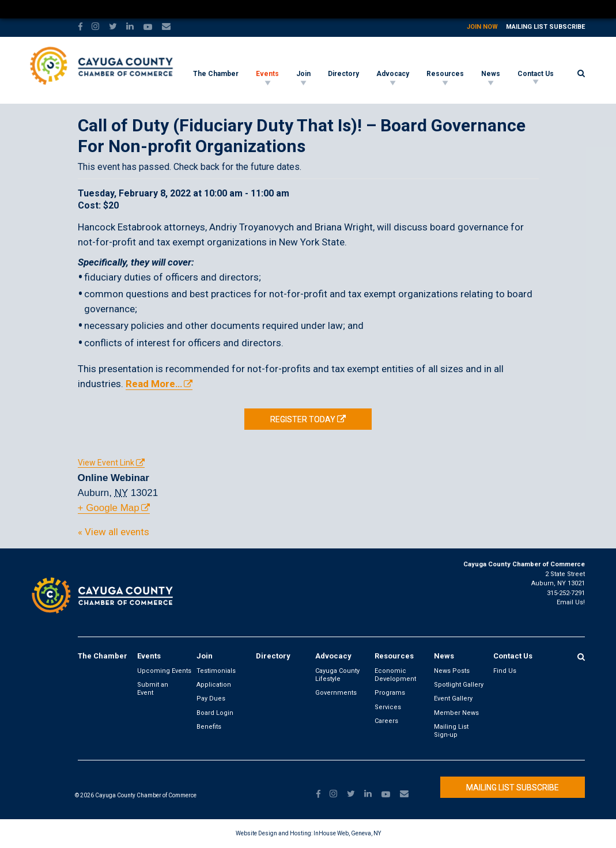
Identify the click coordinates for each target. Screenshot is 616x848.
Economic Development (395, 675)
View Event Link (106, 463)
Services (388, 707)
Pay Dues (211, 699)
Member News (456, 713)
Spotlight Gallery (459, 685)
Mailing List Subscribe (545, 27)
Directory (343, 74)
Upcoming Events (164, 671)
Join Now (482, 27)
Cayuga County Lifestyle (337, 675)
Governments (336, 693)
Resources (445, 74)
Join (303, 74)
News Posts (452, 671)
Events (267, 74)
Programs (390, 693)
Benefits (209, 727)
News (491, 74)
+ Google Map (109, 508)
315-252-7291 (566, 593)
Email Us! (571, 602)
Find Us (505, 671)
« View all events (114, 532)
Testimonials (216, 671)
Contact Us (536, 74)
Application (214, 685)
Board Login (215, 713)
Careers (386, 721)
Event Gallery (453, 699)
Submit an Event (153, 689)
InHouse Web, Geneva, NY (347, 833)
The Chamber (216, 74)
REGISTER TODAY (303, 419)
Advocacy (393, 74)
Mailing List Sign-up (451, 731)
